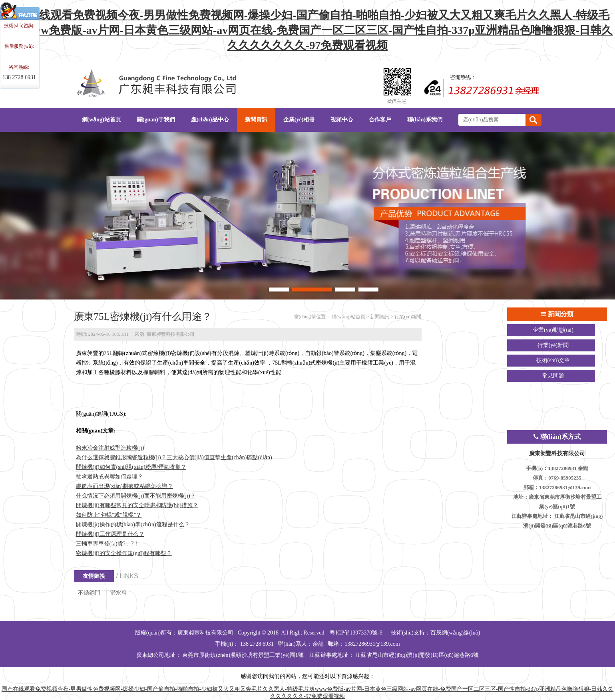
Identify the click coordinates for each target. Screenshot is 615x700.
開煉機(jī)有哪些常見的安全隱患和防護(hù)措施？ (137, 505)
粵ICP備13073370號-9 (356, 633)
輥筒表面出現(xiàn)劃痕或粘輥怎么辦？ (124, 486)
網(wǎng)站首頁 (348, 317)
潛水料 (119, 593)
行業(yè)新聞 (408, 317)
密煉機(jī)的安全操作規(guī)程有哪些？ (124, 553)
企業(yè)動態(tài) (553, 330)
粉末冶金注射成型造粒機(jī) (110, 448)
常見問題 (553, 376)
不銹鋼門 (89, 593)
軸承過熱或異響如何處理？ (109, 477)
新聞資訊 (380, 317)
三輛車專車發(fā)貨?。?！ (108, 544)
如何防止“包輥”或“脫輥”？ (109, 515)
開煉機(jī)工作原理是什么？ (110, 534)
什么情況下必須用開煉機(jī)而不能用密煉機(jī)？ (136, 496)
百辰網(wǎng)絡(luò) (455, 633)
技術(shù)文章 (553, 360)
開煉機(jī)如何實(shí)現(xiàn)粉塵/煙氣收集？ (131, 467)
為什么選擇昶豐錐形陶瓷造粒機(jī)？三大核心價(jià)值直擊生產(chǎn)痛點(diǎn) (174, 457)
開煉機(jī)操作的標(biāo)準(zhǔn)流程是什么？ (133, 525)
